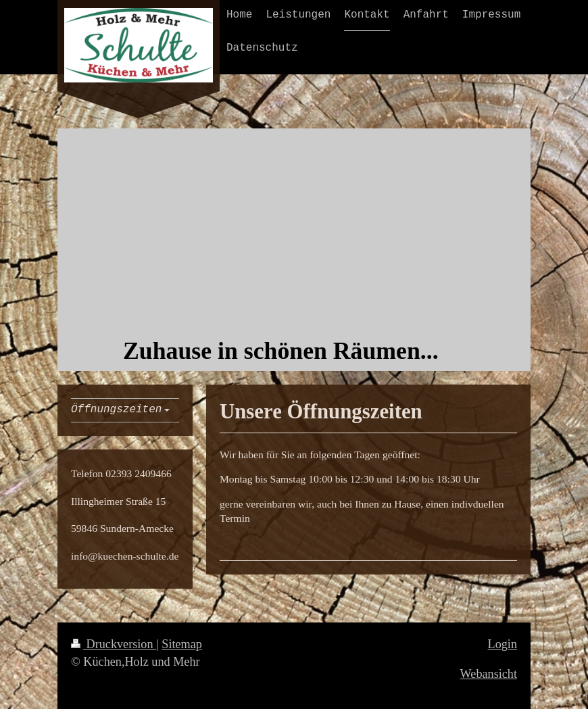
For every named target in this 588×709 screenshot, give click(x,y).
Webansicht (489, 674)
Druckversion (114, 644)
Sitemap (182, 644)
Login (503, 644)
